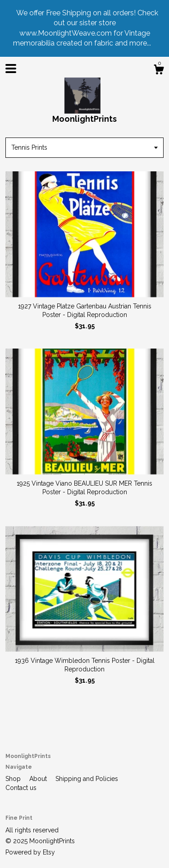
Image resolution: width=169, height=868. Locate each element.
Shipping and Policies (87, 779)
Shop (14, 779)
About (39, 779)
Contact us (21, 788)
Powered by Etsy (30, 852)
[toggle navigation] (11, 69)
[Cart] (159, 71)
